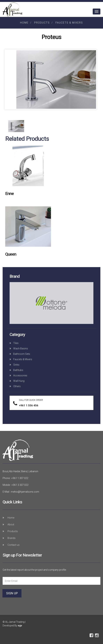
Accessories (20, 375)
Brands (12, 538)
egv (20, 626)
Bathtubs (18, 370)
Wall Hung (19, 381)
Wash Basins (20, 348)
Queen (11, 254)
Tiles (16, 343)
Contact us (14, 545)
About (11, 524)
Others (17, 386)
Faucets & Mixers (69, 23)
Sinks (16, 365)
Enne (10, 194)
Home (24, 23)
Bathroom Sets (21, 354)
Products (42, 23)
